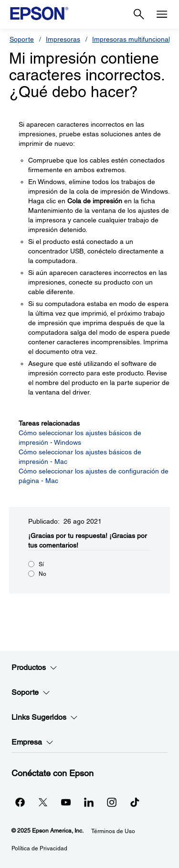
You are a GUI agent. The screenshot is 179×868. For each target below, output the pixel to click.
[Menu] (162, 14)
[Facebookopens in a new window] (20, 802)
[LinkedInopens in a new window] (89, 802)
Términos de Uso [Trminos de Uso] (113, 831)
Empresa (32, 742)
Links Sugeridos (45, 717)
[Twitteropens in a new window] (43, 802)
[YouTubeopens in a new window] (66, 802)
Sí (41, 564)
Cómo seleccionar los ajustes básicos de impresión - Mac (80, 457)
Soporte (22, 39)
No (42, 574)
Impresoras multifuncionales (135, 39)
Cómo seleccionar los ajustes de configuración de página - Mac (94, 476)
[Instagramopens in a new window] (112, 802)
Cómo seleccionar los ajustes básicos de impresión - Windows (80, 438)
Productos (34, 668)
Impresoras (63, 39)
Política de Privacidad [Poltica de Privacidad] (39, 848)
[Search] (139, 14)
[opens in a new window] (135, 802)
